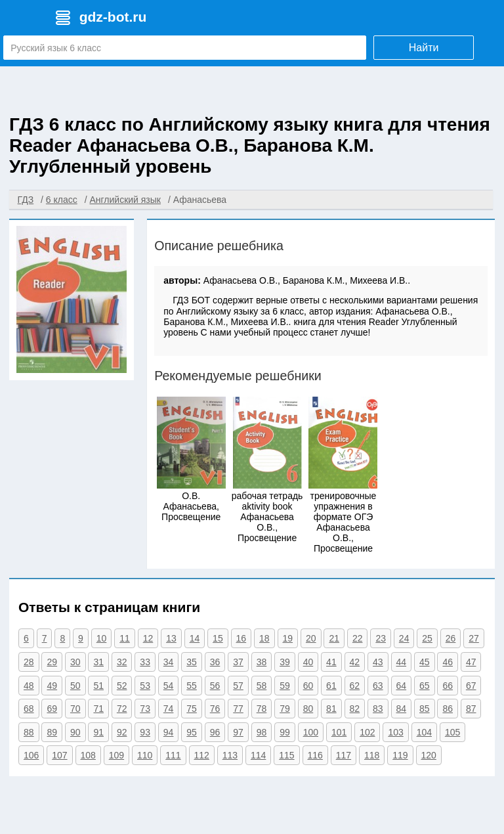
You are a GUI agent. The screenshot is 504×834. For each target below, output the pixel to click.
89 (52, 732)
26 (451, 638)
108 (88, 755)
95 (192, 732)
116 (315, 755)
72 (122, 709)
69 (52, 709)
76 (215, 709)
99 (285, 732)
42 (355, 662)
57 (238, 686)
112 (202, 755)
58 (262, 686)
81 (331, 709)
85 (425, 709)
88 (29, 732)
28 (29, 662)
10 (102, 638)
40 (308, 662)
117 (344, 755)
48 (29, 686)
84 (402, 709)
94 (169, 732)
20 (311, 638)
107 (59, 755)
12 (148, 638)
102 (367, 732)
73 (145, 709)
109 (116, 755)
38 (262, 662)
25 (427, 638)
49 (52, 686)
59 (285, 686)
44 (402, 662)
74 (169, 709)
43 (378, 662)
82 (355, 709)
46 (448, 662)
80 (308, 709)
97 (238, 732)
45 (425, 662)
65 (425, 686)
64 (402, 686)
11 (125, 638)
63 (378, 686)
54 (169, 686)
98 (262, 732)
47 (471, 662)
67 (471, 686)
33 (145, 662)
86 (448, 709)
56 (215, 686)
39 (285, 662)
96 (215, 732)
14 (195, 638)
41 (331, 662)
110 (145, 755)
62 (355, 686)
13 (171, 638)
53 (145, 686)
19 (288, 638)
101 (339, 732)
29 (52, 662)
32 (122, 662)
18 (264, 638)
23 (381, 638)
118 (372, 755)
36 (215, 662)
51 (98, 686)
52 (122, 686)
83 (378, 709)
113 (230, 755)
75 (192, 709)
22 (358, 638)
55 (192, 686)
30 (75, 662)
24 (404, 638)
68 (29, 709)
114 (258, 755)
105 (452, 732)
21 (334, 638)
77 (238, 709)
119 (400, 755)
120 (429, 755)
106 (31, 755)
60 (308, 686)
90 (75, 732)
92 (122, 732)
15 (218, 638)
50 (75, 686)
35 (192, 662)
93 (145, 732)
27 (474, 638)
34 (169, 662)
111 (173, 755)
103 (395, 732)
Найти (424, 48)
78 (262, 709)
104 (424, 732)
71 (98, 709)
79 (285, 709)
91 (98, 732)
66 (448, 686)
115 (286, 755)
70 (75, 709)
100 (311, 732)
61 (331, 686)
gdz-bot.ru (113, 17)
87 (471, 709)
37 (238, 662)
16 (241, 638)
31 (98, 662)
